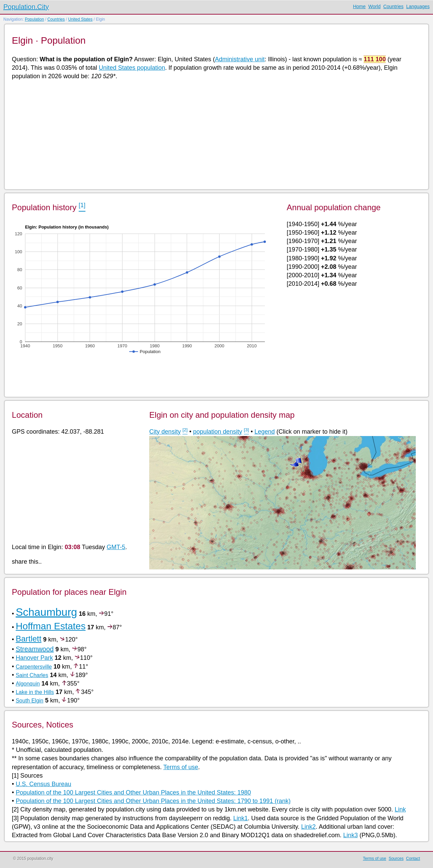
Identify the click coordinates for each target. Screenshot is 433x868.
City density (165, 432)
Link (400, 809)
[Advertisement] (215, 134)
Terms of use (181, 767)
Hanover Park (34, 658)
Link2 (308, 827)
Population (34, 19)
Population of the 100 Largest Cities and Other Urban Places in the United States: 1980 (133, 793)
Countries (393, 6)
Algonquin (28, 684)
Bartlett (28, 639)
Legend (265, 432)
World (374, 6)
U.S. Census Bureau (43, 784)
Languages (418, 6)
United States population (132, 68)
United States (80, 19)
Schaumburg (46, 612)
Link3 (351, 835)
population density (218, 432)
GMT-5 (116, 547)
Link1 (240, 818)
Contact (413, 859)
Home (359, 6)
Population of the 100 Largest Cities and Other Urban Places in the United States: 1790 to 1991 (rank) (153, 801)
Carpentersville (34, 667)
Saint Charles (32, 675)
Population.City (26, 7)
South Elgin (29, 701)
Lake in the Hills (35, 692)
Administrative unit (240, 59)
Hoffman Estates (50, 626)
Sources (396, 859)
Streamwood (35, 649)
